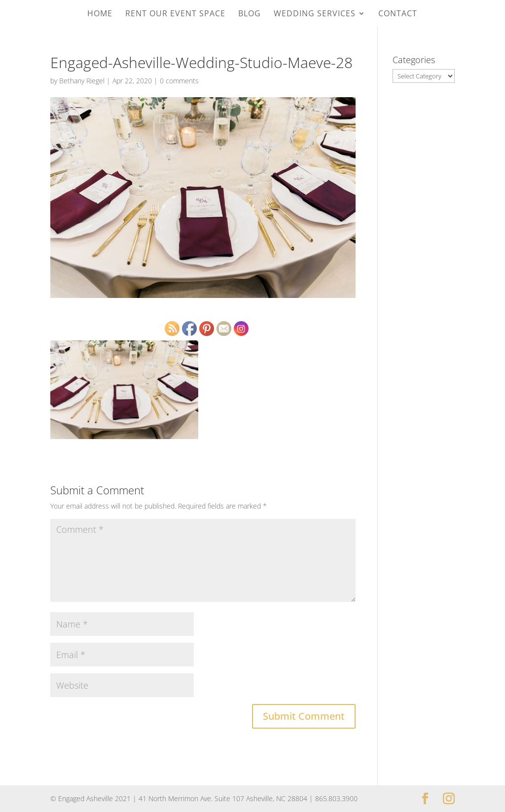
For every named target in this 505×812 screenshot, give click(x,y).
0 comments (179, 81)
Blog (250, 14)
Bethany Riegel (82, 81)
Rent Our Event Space (175, 14)
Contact (398, 14)
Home (100, 14)
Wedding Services (315, 14)
